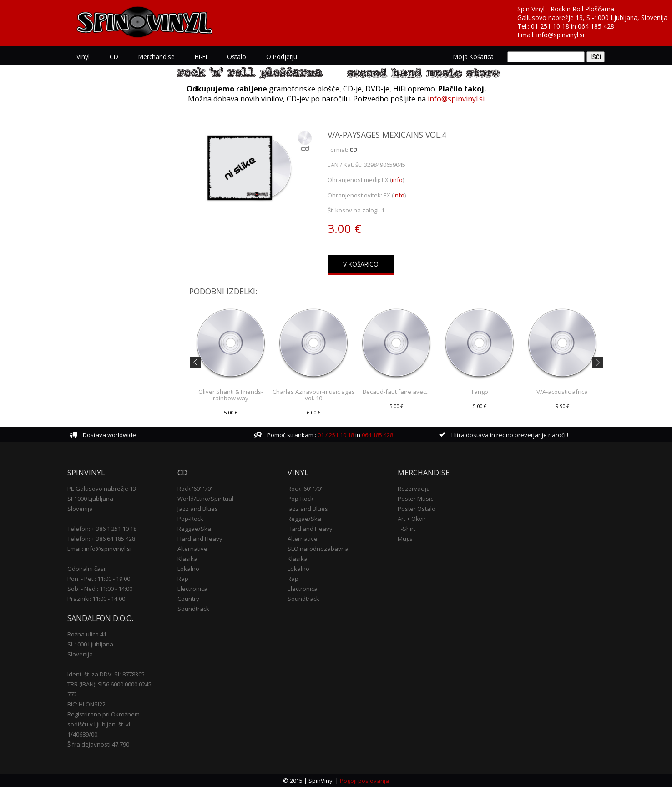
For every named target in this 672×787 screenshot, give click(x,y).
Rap (183, 579)
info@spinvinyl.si (560, 35)
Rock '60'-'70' (195, 489)
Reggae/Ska (194, 529)
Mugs (405, 539)
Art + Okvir (412, 519)
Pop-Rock (190, 519)
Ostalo (237, 57)
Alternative (192, 549)
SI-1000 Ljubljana (90, 499)
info (397, 180)
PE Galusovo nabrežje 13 (102, 489)
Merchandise (157, 57)
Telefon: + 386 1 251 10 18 (102, 529)
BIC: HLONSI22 (86, 704)
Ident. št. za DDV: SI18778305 (106, 674)
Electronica (192, 589)
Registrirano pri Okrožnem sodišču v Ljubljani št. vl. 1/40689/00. (104, 724)
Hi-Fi (201, 57)
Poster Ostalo (417, 509)
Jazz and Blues (198, 509)
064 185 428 (596, 26)
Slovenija (80, 509)
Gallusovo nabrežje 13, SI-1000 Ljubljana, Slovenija (592, 18)
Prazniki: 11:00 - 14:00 (96, 599)
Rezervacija (414, 489)
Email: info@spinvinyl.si (99, 549)
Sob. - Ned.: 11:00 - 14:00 (100, 589)
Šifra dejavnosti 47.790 (98, 744)
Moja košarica (473, 57)
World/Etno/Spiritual (205, 499)
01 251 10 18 (550, 26)
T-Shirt (407, 529)
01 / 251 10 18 (335, 435)
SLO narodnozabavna (318, 549)
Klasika (187, 559)
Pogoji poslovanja (364, 781)
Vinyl (83, 57)
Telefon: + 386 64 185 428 (101, 539)
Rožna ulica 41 (87, 634)
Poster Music (415, 499)
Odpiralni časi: (87, 569)
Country (188, 599)
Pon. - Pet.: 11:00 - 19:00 (99, 579)
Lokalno (188, 569)
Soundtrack (193, 609)
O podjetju (282, 57)
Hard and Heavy (200, 539)
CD (114, 57)
